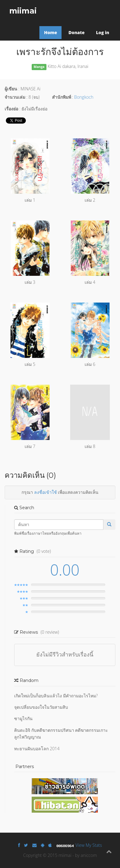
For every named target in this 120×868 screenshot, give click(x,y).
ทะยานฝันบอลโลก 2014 (37, 749)
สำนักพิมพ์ (62, 97)
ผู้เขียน (11, 89)
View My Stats (89, 845)
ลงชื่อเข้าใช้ (46, 492)
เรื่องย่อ (11, 109)
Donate (76, 32)
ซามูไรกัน (23, 718)
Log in (103, 32)
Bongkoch (84, 97)
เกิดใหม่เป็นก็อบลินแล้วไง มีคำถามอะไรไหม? (56, 696)
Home (50, 32)
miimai (23, 11)
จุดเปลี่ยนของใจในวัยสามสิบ (41, 707)
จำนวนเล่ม (15, 97)
